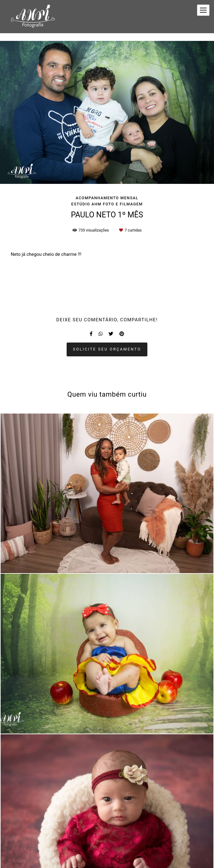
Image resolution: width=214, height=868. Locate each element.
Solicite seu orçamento (107, 349)
